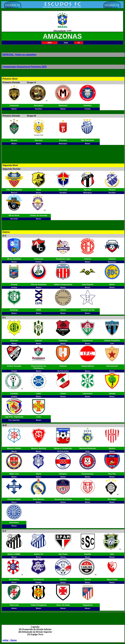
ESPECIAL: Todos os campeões (19, 55)
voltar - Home (10, 640)
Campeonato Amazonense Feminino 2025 (24, 67)
